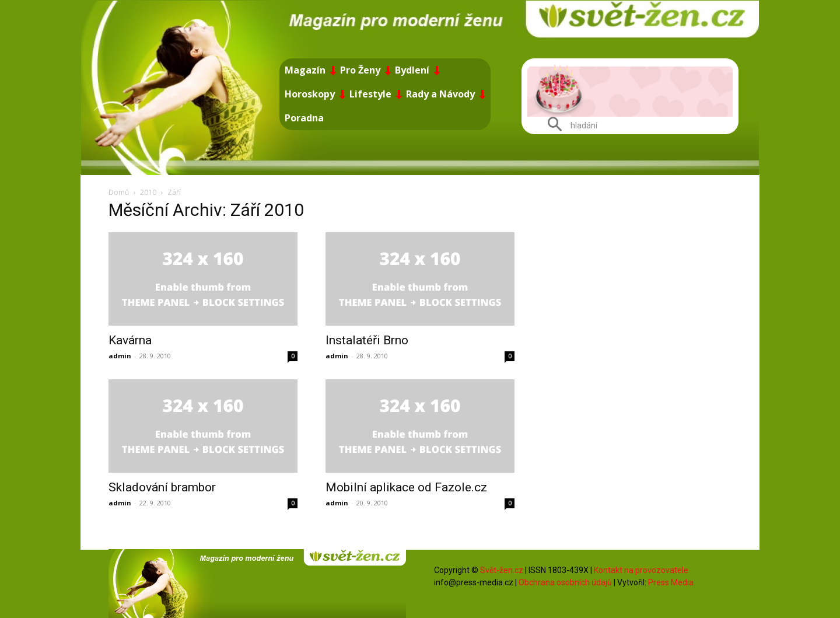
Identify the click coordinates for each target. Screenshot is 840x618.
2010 (148, 192)
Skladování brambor (162, 487)
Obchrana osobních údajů (565, 582)
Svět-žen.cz (502, 570)
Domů (119, 192)
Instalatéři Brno (367, 340)
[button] (568, 125)
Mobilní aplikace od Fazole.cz (406, 487)
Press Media (671, 582)
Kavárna (130, 340)
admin (120, 356)
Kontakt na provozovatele (641, 570)
